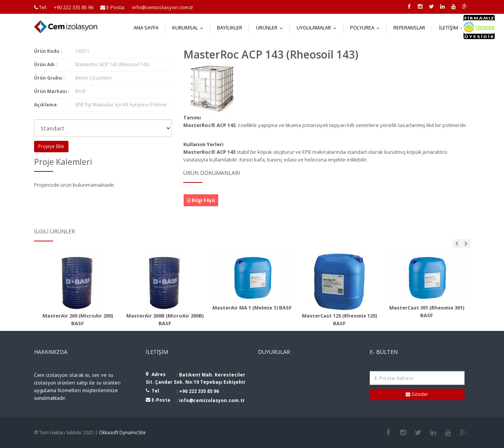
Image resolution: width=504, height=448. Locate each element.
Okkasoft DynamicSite (122, 433)
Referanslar (409, 28)
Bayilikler (230, 28)
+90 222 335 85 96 (199, 391)
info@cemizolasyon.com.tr (212, 400)
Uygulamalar (318, 28)
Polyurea (367, 28)
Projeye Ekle (51, 146)
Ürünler (271, 28)
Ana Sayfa (146, 28)
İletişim (453, 28)
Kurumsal (189, 28)
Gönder (417, 394)
